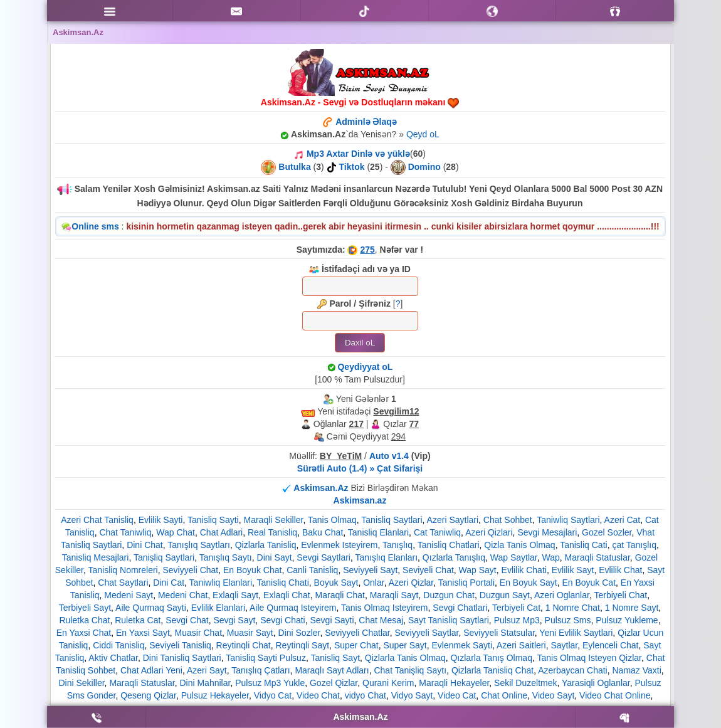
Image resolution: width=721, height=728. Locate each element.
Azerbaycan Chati (573, 670)
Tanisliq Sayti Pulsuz (266, 658)
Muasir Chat (198, 633)
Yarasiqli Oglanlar (596, 683)
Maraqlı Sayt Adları (332, 670)
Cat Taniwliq (437, 532)
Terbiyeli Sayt (85, 608)
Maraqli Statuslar (597, 557)
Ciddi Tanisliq (118, 645)
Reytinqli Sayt (303, 645)
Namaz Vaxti (637, 670)
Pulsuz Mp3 (517, 620)
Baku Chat (323, 532)
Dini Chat (145, 545)
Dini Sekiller (81, 683)
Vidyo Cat (273, 695)
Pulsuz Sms (568, 620)
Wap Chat (176, 532)
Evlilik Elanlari (218, 608)
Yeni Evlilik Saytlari (576, 633)
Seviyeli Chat (428, 570)
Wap (551, 557)
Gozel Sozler (607, 532)
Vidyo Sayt (412, 695)
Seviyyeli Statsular (499, 633)
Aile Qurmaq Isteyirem (293, 608)
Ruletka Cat (138, 620)
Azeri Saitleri (521, 645)
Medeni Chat (183, 595)
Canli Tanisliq (312, 570)
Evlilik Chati (524, 570)
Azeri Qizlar (411, 583)
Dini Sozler (299, 633)
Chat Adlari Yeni (151, 670)
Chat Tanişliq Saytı (410, 670)
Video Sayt (553, 695)
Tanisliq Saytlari (392, 520)
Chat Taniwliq (125, 532)
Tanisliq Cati (583, 545)
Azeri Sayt (207, 670)
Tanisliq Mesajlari (96, 557)
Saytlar (564, 645)
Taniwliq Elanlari (221, 583)
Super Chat (356, 645)
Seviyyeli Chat (191, 570)
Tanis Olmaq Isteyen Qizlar (589, 658)
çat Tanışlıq (634, 545)
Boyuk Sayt (336, 583)
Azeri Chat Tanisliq (97, 520)
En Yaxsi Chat (84, 633)
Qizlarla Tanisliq (266, 545)
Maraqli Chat (340, 595)
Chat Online (504, 695)
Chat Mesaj (381, 620)
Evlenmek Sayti (462, 645)
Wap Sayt (478, 570)
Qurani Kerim (388, 683)
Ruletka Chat (84, 620)
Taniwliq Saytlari (568, 520)
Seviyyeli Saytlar (427, 633)
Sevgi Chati (283, 620)
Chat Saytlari (123, 583)
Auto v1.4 (389, 456)
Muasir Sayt (250, 633)
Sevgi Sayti (332, 620)
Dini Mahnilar (205, 683)
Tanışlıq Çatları (261, 670)
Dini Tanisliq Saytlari (182, 658)
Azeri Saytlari (453, 520)
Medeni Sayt (129, 595)
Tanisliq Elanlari (378, 532)
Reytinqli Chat (244, 645)
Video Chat (318, 695)
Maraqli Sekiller (274, 520)
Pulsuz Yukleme (627, 620)
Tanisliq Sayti (213, 520)
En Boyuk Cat (589, 583)
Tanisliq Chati (283, 583)
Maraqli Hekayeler (454, 683)
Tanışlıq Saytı (226, 557)
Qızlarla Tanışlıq (454, 557)
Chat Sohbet (508, 520)
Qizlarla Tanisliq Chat (492, 670)
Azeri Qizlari (489, 532)
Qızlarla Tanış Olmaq (491, 658)
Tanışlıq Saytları (199, 545)
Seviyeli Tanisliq (180, 645)
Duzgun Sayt (505, 595)
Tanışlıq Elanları (386, 557)
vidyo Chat (366, 695)
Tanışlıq (397, 545)
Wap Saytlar (514, 557)
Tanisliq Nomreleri (123, 570)
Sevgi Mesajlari (547, 532)
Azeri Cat (623, 520)
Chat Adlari (221, 532)
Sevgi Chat (187, 620)
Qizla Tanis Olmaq (519, 545)
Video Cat (457, 695)
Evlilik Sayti (161, 520)
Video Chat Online (615, 695)
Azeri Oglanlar (562, 595)
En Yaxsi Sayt (143, 633)
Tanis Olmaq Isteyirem (384, 608)
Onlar (373, 583)
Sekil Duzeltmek (525, 683)
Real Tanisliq (272, 532)
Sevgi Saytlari (324, 557)
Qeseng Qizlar (148, 695)
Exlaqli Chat (287, 595)
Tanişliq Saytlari (164, 557)
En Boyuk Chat (252, 570)
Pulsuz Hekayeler (215, 695)
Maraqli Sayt (394, 595)
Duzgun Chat (449, 595)
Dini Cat (169, 583)
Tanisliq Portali (466, 583)
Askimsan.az (360, 500)
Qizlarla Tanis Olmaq (405, 658)
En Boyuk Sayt (529, 583)
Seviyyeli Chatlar (357, 633)
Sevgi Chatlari (460, 608)
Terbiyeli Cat (516, 608)
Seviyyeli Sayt (370, 570)
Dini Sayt (275, 557)
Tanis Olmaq (332, 520)
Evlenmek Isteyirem (339, 545)
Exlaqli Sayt (235, 595)
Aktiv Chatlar (113, 658)
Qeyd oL (423, 134)
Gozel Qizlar (334, 683)
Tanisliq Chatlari (449, 545)
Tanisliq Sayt (335, 658)
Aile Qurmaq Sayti (151, 608)
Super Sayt (405, 645)
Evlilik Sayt (573, 570)
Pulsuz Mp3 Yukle (270, 683)
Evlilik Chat (620, 570)
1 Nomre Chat (573, 608)
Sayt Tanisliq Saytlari (449, 620)
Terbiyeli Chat (620, 595)
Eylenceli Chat (611, 645)
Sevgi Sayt (234, 620)
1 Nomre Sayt (632, 608)
